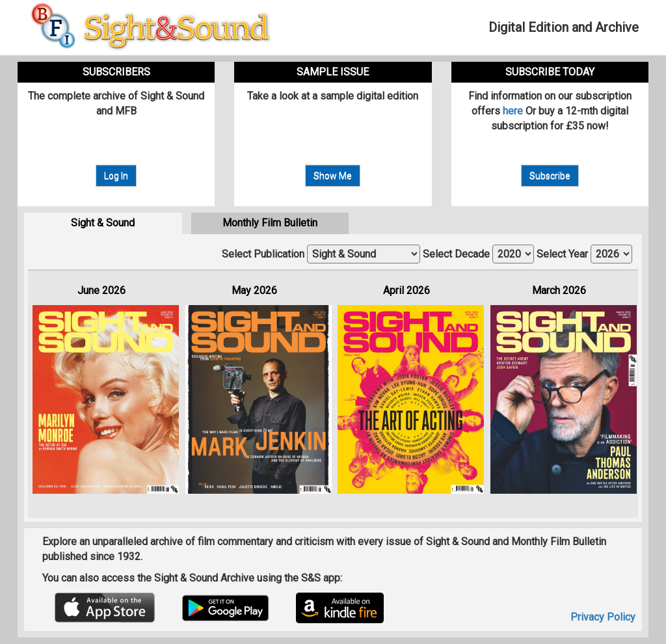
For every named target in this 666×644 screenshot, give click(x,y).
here (513, 111)
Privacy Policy (603, 617)
